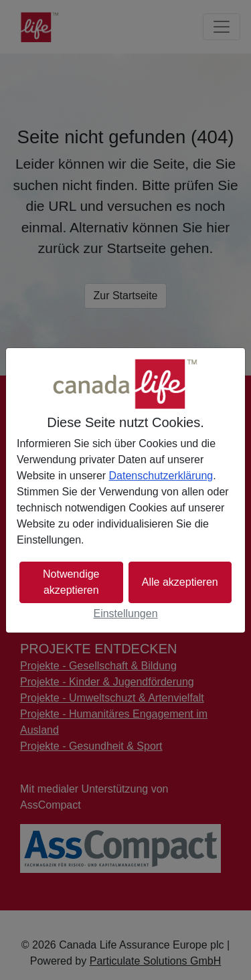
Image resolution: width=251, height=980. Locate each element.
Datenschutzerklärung (161, 476)
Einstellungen (125, 614)
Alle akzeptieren (180, 582)
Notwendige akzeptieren (71, 582)
